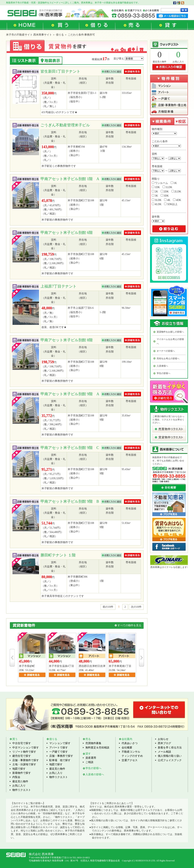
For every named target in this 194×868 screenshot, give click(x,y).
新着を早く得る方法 (170, 748)
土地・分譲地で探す (24, 764)
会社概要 (127, 748)
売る (88, 739)
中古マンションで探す (26, 748)
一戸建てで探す (59, 752)
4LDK (157, 204)
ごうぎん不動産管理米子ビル (65, 125)
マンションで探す (60, 743)
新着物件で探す (22, 773)
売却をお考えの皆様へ (168, 359)
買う (15, 739)
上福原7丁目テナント (61, 286)
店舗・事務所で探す (61, 756)
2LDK (176, 191)
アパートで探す (59, 748)
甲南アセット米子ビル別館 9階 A (70, 394)
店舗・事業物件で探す (26, 760)
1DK (156, 187)
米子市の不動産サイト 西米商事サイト (29, 35)
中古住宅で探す (22, 743)
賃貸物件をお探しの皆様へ (170, 332)
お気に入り (178, 62)
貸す (88, 754)
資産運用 (91, 758)
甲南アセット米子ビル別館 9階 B (70, 501)
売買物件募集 (93, 743)
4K (167, 200)
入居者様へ (162, 366)
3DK (165, 196)
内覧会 (16, 777)
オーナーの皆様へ (166, 351)
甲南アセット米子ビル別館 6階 (67, 233)
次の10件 (136, 607)
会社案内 (127, 739)
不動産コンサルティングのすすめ (132, 754)
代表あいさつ (130, 743)
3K (155, 196)
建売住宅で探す (22, 756)
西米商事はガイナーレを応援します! (169, 567)
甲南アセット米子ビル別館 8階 (67, 340)
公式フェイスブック (170, 760)
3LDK (157, 200)
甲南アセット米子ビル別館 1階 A (70, 179)
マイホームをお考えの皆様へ (170, 341)
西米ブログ (164, 743)
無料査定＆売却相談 (97, 748)
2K (155, 191)
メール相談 (164, 752)
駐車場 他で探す (60, 760)
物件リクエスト (22, 790)
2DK (165, 191)
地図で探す (19, 769)
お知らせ (163, 739)
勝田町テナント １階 (58, 555)
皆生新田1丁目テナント (63, 71)
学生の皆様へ (163, 373)
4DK (177, 200)
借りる (53, 739)
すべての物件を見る (129, 625)
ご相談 (89, 762)
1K (174, 183)
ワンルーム (160, 183)
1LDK (167, 187)
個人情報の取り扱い (170, 756)
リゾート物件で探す (24, 752)
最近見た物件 (160, 62)
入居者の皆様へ (95, 774)
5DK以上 (171, 204)
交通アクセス (130, 760)
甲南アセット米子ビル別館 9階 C (70, 448)
